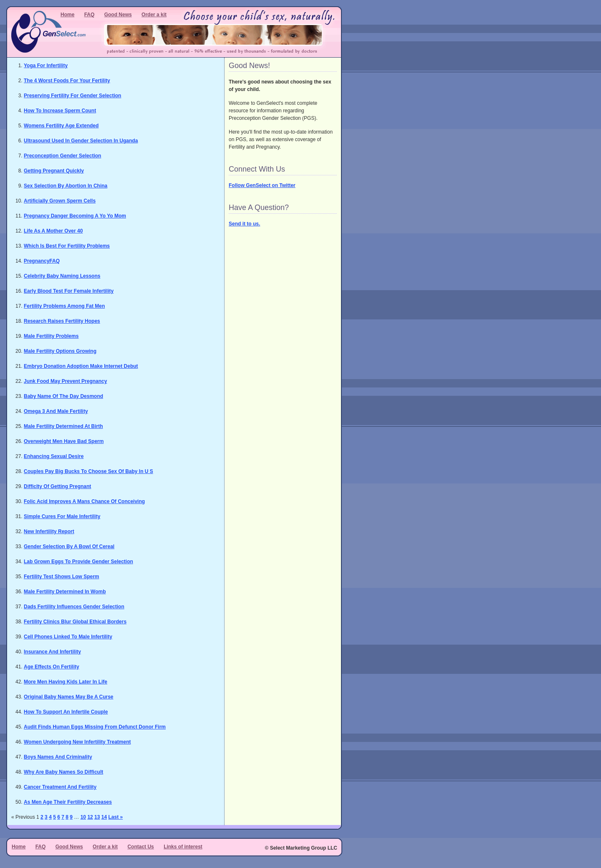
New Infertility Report (49, 531)
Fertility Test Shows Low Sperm (61, 577)
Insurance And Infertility (52, 652)
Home (67, 15)
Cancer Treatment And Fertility (60, 787)
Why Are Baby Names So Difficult (63, 772)
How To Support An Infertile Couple (66, 712)
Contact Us (140, 847)
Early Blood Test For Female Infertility (69, 291)
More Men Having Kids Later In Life (66, 682)
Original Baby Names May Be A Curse (69, 697)
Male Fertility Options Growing (60, 351)
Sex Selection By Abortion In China (66, 186)
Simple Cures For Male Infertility (62, 516)
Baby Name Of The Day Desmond (63, 396)
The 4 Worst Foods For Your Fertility (67, 81)
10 (83, 817)
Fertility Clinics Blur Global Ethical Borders (75, 622)
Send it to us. (244, 224)
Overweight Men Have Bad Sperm (64, 441)
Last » (115, 817)
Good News (118, 15)
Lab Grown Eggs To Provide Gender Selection (78, 562)
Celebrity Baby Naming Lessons (62, 276)
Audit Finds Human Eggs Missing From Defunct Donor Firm (95, 727)
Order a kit (154, 15)
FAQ (90, 15)
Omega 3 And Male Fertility (56, 411)
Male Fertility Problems (51, 336)
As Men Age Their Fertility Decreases (68, 802)
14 (104, 817)
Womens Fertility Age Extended (61, 126)
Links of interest (183, 847)
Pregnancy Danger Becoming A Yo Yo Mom (75, 216)
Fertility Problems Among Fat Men (64, 306)
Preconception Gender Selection (62, 156)
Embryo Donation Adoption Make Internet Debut (81, 366)
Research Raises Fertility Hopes (62, 321)
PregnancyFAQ (42, 261)
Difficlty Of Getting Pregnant (57, 486)
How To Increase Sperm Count (60, 111)
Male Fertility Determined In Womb (65, 592)
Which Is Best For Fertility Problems (67, 246)
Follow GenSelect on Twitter (262, 185)
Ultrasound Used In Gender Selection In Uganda (81, 141)
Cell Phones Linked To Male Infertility (68, 637)
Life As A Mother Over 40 (53, 231)
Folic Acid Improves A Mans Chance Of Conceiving (84, 501)
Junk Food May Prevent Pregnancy (65, 381)
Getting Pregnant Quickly (54, 171)
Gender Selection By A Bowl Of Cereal (69, 547)
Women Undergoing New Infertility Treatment (77, 742)
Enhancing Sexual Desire (54, 456)
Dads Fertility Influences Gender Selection (74, 607)
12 (90, 817)
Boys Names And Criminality (58, 757)
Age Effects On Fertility (52, 667)
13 (97, 817)
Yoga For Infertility (46, 66)
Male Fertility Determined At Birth (63, 426)
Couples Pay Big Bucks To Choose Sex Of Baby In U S (88, 471)
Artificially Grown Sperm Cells (60, 201)
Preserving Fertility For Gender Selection (72, 96)
